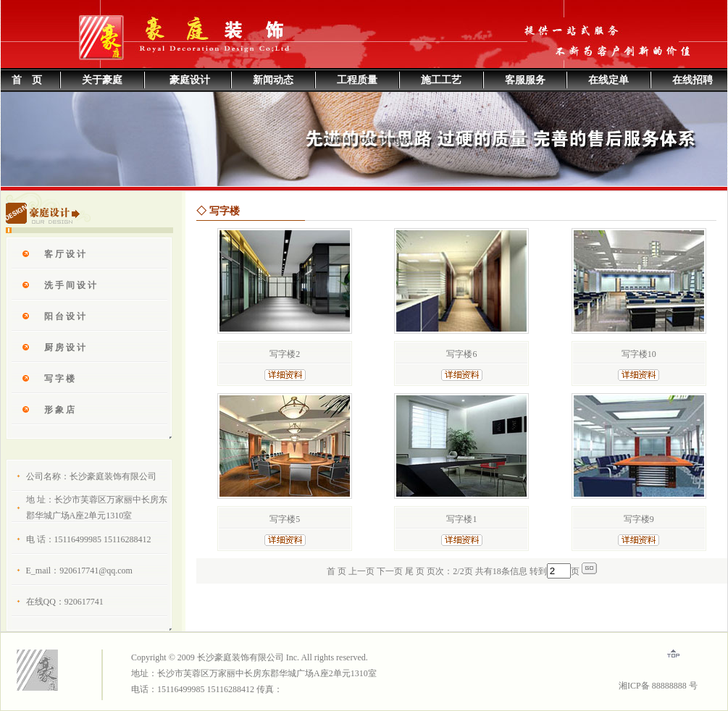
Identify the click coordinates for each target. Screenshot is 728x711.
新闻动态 (273, 80)
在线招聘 (693, 80)
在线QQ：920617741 (65, 602)
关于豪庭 (102, 80)
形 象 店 (59, 410)
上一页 (361, 571)
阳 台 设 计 (65, 316)
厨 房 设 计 (65, 348)
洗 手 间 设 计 (70, 285)
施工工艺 (441, 80)
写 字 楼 (59, 379)
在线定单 (608, 80)
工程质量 (357, 80)
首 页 (27, 80)
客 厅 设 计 (65, 254)
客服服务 (525, 80)
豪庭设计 (190, 80)
